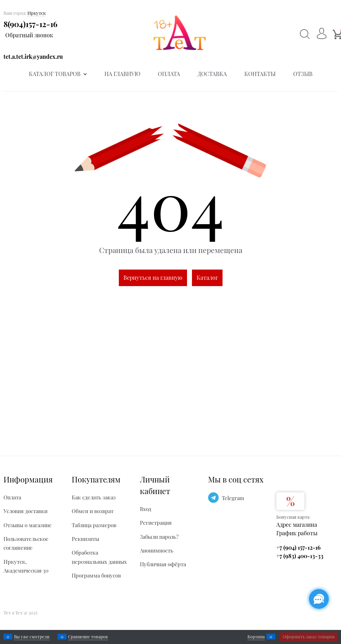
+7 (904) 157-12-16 (298, 547)
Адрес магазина (297, 525)
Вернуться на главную (153, 277)
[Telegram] (213, 498)
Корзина (256, 637)
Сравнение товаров (88, 637)
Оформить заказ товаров (309, 637)
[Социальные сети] (319, 599)
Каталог (207, 277)
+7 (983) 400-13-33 (300, 556)
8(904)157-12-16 (30, 24)
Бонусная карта (293, 517)
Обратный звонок (29, 35)
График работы (297, 533)
